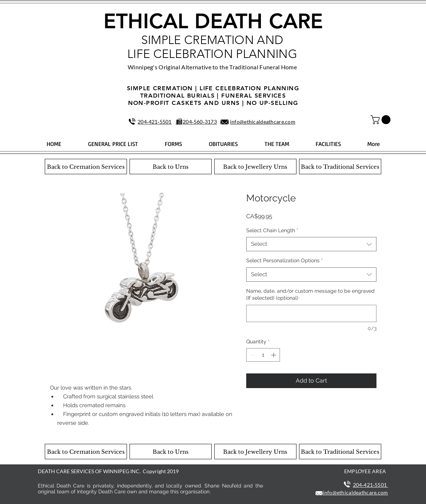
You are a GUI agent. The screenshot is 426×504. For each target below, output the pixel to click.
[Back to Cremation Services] (86, 167)
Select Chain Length (272, 230)
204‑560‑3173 (200, 122)
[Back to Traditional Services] (340, 167)
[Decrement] (252, 355)
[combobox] (311, 244)
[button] (382, 120)
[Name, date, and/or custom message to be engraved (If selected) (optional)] (311, 313)
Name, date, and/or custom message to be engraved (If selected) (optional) (310, 295)
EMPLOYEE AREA (365, 471)
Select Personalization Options (285, 260)
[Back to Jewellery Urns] (255, 167)
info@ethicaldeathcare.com (263, 122)
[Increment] (274, 355)
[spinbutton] (263, 355)
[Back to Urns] (171, 167)
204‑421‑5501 (155, 122)
